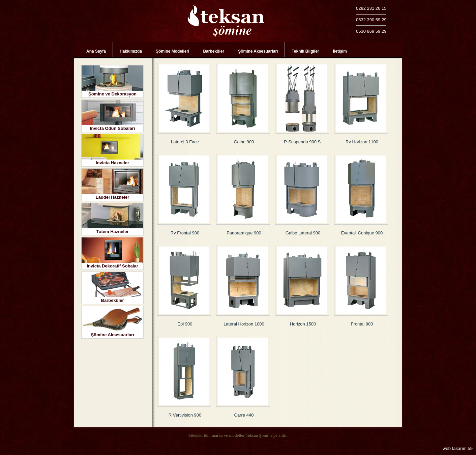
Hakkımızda (131, 51)
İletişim (340, 51)
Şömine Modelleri (172, 51)
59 (470, 448)
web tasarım (455, 448)
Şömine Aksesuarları (258, 51)
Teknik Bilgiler (305, 51)
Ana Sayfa (96, 51)
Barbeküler (214, 51)
